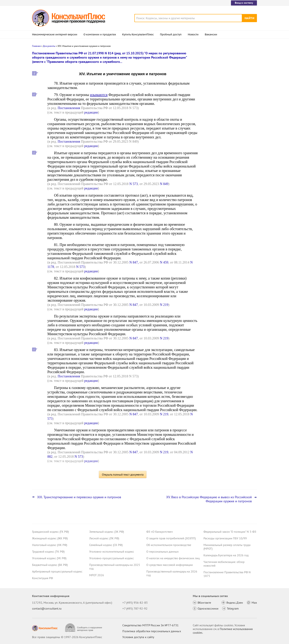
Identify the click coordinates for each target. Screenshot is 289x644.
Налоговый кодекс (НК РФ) (50, 545)
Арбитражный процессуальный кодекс (57, 571)
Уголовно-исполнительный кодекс (112, 551)
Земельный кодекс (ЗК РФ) (107, 532)
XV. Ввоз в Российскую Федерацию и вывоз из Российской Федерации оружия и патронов (209, 499)
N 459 (164, 262)
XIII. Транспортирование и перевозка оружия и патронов (79, 497)
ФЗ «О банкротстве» (160, 532)
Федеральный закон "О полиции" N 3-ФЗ (230, 532)
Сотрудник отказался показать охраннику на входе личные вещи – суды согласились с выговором (228, 72)
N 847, (134, 262)
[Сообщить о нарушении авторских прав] (84, 628)
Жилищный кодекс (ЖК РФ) (50, 538)
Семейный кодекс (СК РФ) (106, 545)
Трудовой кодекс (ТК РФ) (48, 551)
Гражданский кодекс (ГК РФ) (50, 532)
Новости (193, 34)
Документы (49, 46)
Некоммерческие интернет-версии (55, 34)
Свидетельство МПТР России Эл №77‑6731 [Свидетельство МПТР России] (150, 625)
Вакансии (211, 34)
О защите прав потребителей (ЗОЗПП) (171, 538)
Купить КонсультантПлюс (138, 34)
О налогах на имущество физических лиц (173, 558)
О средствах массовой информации (170, 565)
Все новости (213, 141)
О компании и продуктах (100, 34)
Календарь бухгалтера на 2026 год (226, 555)
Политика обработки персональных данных (152, 631)
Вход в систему (244, 3)
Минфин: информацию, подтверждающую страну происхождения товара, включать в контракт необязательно (227, 94)
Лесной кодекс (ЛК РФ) (104, 538)
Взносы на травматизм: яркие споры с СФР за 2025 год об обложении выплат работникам (230, 116)
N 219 (164, 305)
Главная (36, 46)
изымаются (99, 95)
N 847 (134, 305)
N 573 (134, 184)
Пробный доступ (171, 34)
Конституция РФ (42, 578)
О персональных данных (162, 551)
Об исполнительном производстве (169, 545)
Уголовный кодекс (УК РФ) (49, 558)
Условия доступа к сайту (138, 637)
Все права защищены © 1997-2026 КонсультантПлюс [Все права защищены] (67, 637)
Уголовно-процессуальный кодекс (112, 558)
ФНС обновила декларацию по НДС (228, 132)
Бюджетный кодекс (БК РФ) (50, 565)
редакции (91, 112)
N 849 (164, 184)
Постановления (69, 108)
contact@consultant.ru (47, 608)
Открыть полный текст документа (123, 474)
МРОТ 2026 (97, 575)
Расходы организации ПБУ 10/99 (225, 538)
